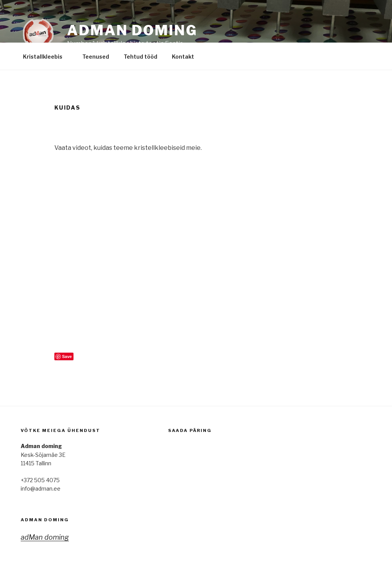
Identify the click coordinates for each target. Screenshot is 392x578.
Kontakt (187, 57)
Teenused (96, 57)
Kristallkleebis (46, 57)
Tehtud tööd (140, 57)
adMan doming (45, 520)
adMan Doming (132, 30)
